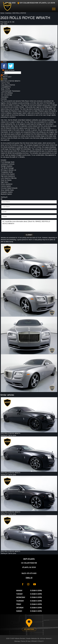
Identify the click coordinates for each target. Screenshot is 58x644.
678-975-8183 (32, 573)
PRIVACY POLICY (38, 641)
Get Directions (29, 629)
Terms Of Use (26, 641)
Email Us (29, 578)
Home (2, 13)
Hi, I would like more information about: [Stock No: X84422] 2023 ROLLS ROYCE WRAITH (29, 226)
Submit (29, 235)
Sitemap (17, 641)
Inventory (8, 13)
